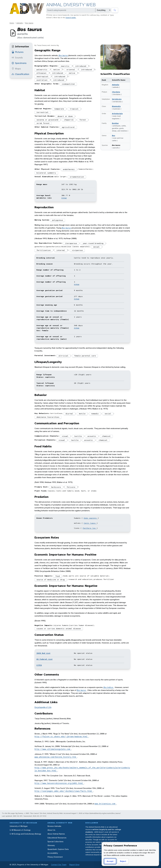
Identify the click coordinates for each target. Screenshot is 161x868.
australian (42, 80)
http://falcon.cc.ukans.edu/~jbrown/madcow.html (62, 737)
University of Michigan (19, 826)
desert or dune (65, 116)
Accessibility (53, 853)
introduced (81, 66)
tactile (78, 436)
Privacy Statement (55, 857)
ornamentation (77, 177)
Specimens (19, 63)
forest (83, 120)
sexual (96, 247)
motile (82, 414)
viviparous (77, 250)
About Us (51, 830)
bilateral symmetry (46, 173)
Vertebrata (117, 99)
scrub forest (43, 123)
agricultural (68, 127)
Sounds (17, 58)
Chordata (116, 92)
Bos (114, 135)
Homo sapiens (91, 518)
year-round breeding (93, 243)
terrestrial (42, 112)
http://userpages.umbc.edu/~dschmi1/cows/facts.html (64, 791)
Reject (123, 861)
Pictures (18, 52)
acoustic (92, 436)
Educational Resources (57, 838)
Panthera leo (90, 528)
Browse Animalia (54, 826)
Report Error (74, 865)
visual (65, 436)
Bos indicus (109, 687)
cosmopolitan (68, 84)
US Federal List (45, 659)
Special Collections (55, 842)
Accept (110, 861)
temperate (59, 109)
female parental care (85, 356)
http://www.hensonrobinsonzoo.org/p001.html (59, 783)
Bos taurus (29, 23)
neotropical (42, 76)
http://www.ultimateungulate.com (53, 749)
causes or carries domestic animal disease (59, 629)
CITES (39, 665)
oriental (71, 70)
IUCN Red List (43, 653)
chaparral (69, 120)
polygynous (58, 220)
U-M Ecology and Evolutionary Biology (25, 834)
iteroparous (71, 243)
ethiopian (41, 73)
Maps (16, 69)
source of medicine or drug (51, 580)
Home (12, 23)
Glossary (51, 845)
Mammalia (116, 106)
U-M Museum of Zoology (20, 830)
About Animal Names (56, 834)
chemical (106, 436)
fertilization (44, 250)
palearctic (42, 70)
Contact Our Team (59, 865)
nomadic (95, 414)
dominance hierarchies (48, 417)
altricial (63, 356)
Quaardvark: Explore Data (58, 849)
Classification (20, 74)
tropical (74, 109)
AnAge (64, 198)
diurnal (69, 414)
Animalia (20, 23)
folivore (71, 487)
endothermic (69, 169)
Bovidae (115, 123)
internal (61, 250)
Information (20, 46)
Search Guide (71, 18)
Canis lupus (90, 523)
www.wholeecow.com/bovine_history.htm (56, 757)
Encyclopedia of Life (43, 707)
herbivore (56, 487)
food (58, 576)
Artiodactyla (117, 113)
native (56, 70)
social (108, 414)
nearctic (65, 66)
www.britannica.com (105, 804)
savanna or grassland (47, 120)
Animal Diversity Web (71, 5)
